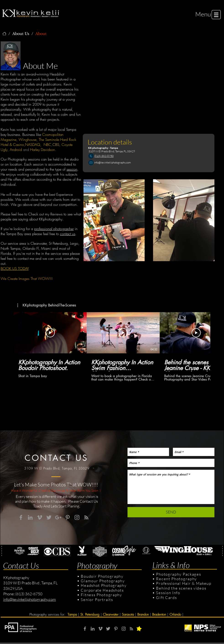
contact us (68, 234)
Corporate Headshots (102, 590)
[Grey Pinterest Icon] (68, 517)
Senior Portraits (97, 600)
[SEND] (171, 512)
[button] (203, 14)
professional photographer (54, 229)
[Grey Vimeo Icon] (40, 517)
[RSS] (131, 629)
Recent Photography (176, 579)
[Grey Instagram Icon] (77, 517)
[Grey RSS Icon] (86, 517)
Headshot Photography (104, 585)
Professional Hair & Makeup (184, 583)
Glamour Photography (103, 581)
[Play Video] (50, 333)
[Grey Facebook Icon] (21, 517)
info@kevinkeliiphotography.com (112, 162)
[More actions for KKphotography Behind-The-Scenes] (47, 305)
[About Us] (21, 34)
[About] (41, 34)
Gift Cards (166, 597)
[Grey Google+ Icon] (58, 517)
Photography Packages (178, 574)
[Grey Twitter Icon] (49, 517)
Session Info (168, 593)
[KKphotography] (4, 34)
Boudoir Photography (103, 576)
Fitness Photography (101, 595)
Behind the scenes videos (181, 588)
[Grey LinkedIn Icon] (30, 517)
